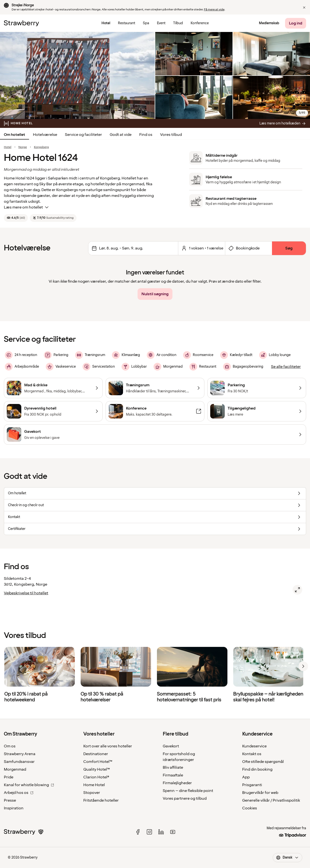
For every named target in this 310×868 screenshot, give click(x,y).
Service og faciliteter (83, 135)
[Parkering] (257, 388)
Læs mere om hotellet (27, 207)
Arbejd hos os (19, 793)
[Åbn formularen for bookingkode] (249, 248)
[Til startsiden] (21, 23)
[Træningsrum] (155, 388)
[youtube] (173, 832)
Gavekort (171, 746)
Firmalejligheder (177, 783)
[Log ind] (296, 23)
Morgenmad (15, 769)
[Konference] (155, 411)
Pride (9, 777)
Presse (10, 800)
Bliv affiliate (173, 767)
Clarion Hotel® (96, 777)
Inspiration (14, 808)
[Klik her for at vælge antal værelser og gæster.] (202, 248)
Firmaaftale (173, 775)
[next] (303, 666)
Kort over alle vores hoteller (108, 746)
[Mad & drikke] (53, 388)
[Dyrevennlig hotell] (53, 411)
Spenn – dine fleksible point (188, 791)
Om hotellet (15, 135)
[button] (304, 8)
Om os (10, 746)
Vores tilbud (171, 135)
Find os (146, 135)
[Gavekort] (155, 434)
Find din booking (257, 769)
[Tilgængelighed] (257, 411)
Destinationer (96, 754)
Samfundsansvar (19, 762)
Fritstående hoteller (101, 800)
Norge (23, 147)
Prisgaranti (252, 785)
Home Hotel (94, 785)
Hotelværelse (45, 135)
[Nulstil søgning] (155, 294)
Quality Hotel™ (97, 769)
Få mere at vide (214, 10)
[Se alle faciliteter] (286, 367)
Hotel (8, 147)
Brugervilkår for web (260, 793)
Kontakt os (252, 754)
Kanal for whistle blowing (29, 785)
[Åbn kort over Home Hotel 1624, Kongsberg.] (297, 590)
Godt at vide (121, 135)
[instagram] (149, 832)
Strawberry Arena (20, 754)
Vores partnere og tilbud (185, 798)
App (246, 777)
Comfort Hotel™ (98, 762)
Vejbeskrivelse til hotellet (26, 593)
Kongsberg (41, 147)
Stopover (92, 793)
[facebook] (138, 832)
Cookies (250, 808)
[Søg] (289, 248)
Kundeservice (254, 746)
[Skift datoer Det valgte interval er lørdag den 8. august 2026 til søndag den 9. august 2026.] (133, 248)
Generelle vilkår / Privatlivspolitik (271, 800)
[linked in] (161, 832)
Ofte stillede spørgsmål (263, 762)
